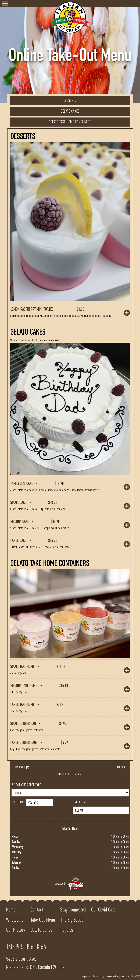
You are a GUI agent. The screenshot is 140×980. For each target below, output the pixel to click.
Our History (16, 930)
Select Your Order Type (26, 785)
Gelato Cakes (70, 111)
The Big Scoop (72, 920)
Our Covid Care (103, 909)
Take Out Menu (43, 920)
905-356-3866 (31, 947)
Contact (37, 909)
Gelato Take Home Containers (70, 122)
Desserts (70, 100)
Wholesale (15, 920)
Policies (67, 930)
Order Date (19, 802)
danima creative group (114, 976)
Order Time (80, 802)
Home (11, 909)
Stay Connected (73, 909)
